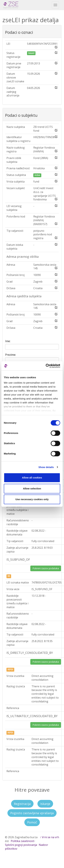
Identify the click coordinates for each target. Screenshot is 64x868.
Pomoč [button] (32, 822)
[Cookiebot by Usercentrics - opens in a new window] (46, 366)
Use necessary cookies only (32, 499)
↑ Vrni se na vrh (49, 837)
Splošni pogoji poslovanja (21, 845)
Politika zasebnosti (23, 841)
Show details (46, 467)
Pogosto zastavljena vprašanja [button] (32, 813)
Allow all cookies (32, 478)
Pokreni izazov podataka (46, 568)
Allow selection (32, 488)
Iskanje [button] (45, 804)
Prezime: (10, 355)
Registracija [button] (22, 804)
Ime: (8, 341)
